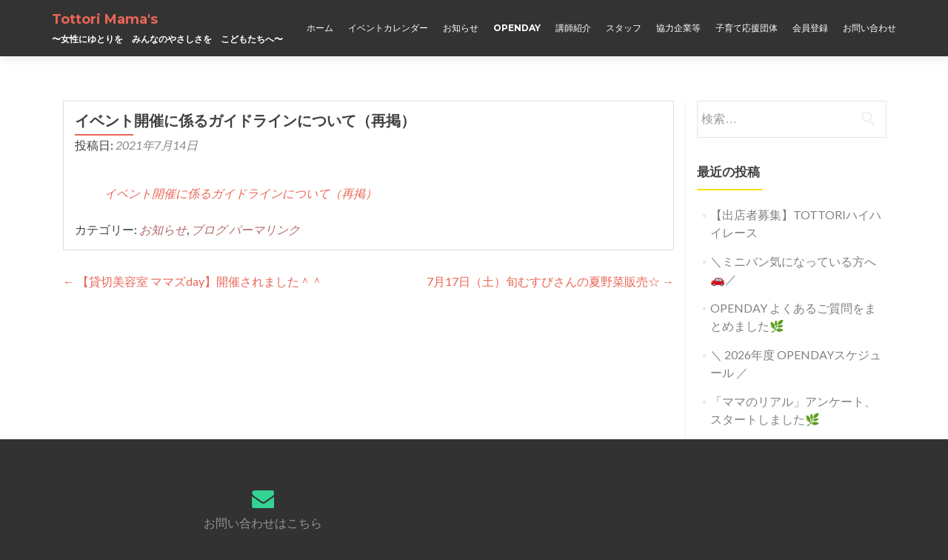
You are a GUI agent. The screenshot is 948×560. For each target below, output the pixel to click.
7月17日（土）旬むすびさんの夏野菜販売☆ (550, 281)
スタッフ (624, 28)
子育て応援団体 (747, 28)
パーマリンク (264, 229)
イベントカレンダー (388, 28)
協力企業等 (678, 28)
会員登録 (810, 28)
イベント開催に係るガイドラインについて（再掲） (241, 193)
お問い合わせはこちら (263, 523)
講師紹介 (573, 28)
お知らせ (461, 28)
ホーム (320, 28)
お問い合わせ (869, 28)
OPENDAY (517, 28)
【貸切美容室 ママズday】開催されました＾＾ (193, 281)
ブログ (209, 229)
